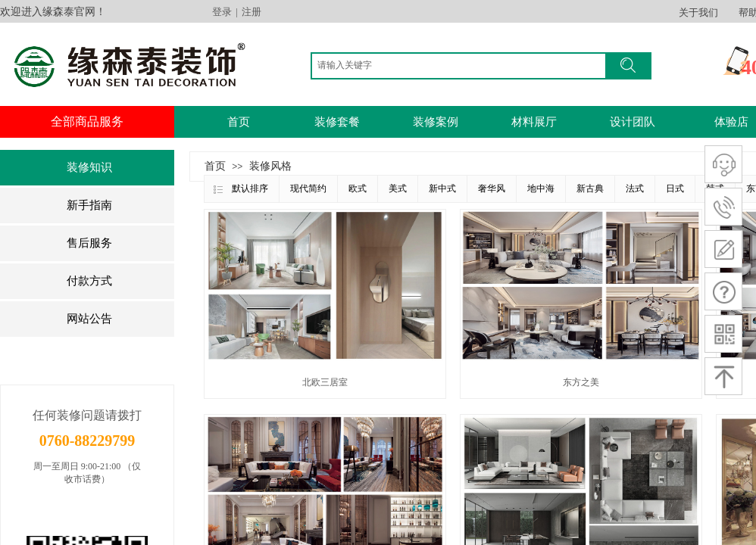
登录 (222, 12)
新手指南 (89, 205)
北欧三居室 (325, 382)
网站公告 (89, 319)
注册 (251, 12)
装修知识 (89, 167)
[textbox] (462, 65)
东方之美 (581, 382)
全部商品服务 (87, 121)
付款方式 (89, 281)
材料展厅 (534, 122)
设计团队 (633, 122)
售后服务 (89, 243)
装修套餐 (337, 122)
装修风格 (270, 166)
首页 (239, 122)
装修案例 (436, 122)
